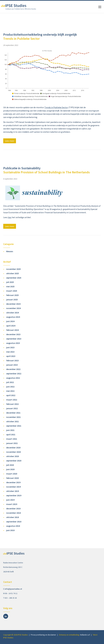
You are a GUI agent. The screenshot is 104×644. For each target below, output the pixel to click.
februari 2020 (12, 478)
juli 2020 (10, 465)
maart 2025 (12, 291)
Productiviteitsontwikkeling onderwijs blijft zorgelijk (40, 37)
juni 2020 (10, 469)
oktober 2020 (13, 456)
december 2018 (13, 508)
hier (10, 217)
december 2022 (13, 369)
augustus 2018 (13, 526)
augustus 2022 (13, 378)
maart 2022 (12, 400)
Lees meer (10, 141)
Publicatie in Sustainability (47, 170)
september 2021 (14, 426)
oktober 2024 (13, 313)
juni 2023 (10, 347)
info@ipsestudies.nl (13, 589)
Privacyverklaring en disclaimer (43, 635)
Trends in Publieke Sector (56, 107)
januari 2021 (12, 443)
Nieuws (10, 251)
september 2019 (14, 495)
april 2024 (11, 326)
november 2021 (13, 417)
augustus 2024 (13, 317)
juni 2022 (10, 387)
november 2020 (13, 452)
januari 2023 (12, 365)
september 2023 (14, 339)
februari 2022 (12, 404)
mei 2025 (10, 286)
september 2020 (14, 461)
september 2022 (14, 374)
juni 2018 (10, 530)
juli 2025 (10, 282)
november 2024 (13, 308)
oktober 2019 (13, 491)
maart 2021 (12, 439)
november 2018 (13, 513)
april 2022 (11, 395)
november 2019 (13, 487)
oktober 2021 (13, 421)
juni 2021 (10, 430)
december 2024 (13, 304)
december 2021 (13, 413)
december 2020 (13, 448)
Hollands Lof (85, 635)
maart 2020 (12, 474)
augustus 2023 (13, 343)
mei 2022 (10, 391)
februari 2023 (12, 360)
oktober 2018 (13, 517)
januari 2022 (12, 408)
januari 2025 (12, 299)
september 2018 (14, 522)
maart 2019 (12, 504)
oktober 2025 (13, 273)
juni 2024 (10, 321)
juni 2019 (10, 500)
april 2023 (11, 356)
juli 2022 (10, 382)
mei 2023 (10, 352)
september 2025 (14, 278)
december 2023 (13, 334)
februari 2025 (12, 295)
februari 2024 (12, 330)
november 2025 (13, 269)
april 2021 (11, 434)
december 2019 (13, 482)
